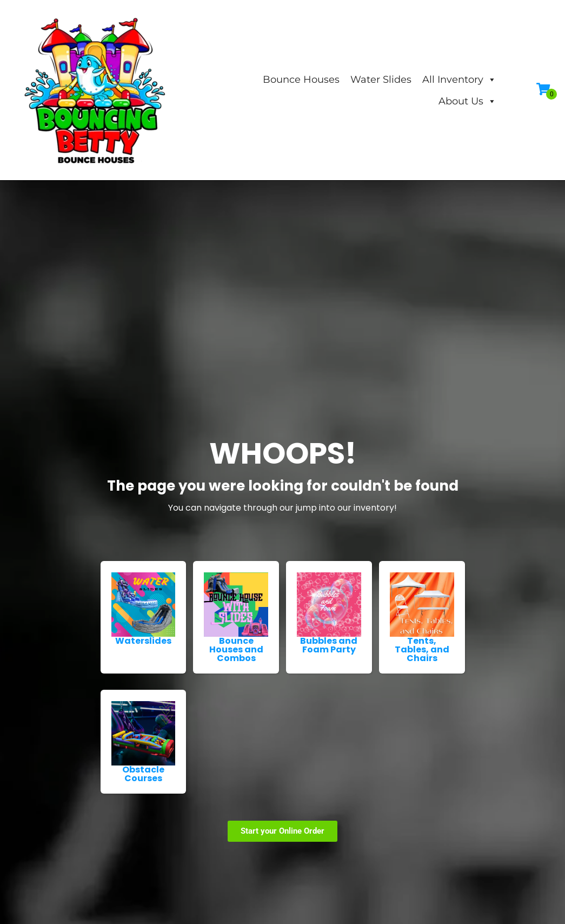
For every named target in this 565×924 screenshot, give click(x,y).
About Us (467, 101)
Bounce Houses (301, 80)
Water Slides (381, 80)
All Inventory (459, 80)
